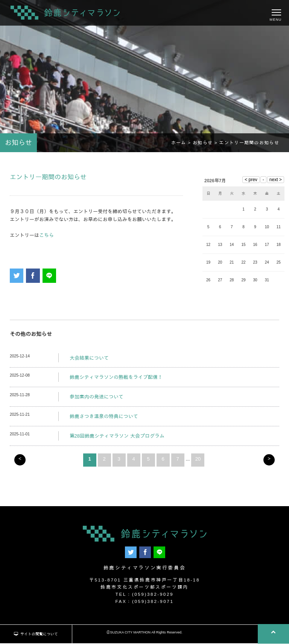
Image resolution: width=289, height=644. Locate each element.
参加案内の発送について (97, 399)
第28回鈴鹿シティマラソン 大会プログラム (117, 438)
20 (198, 460)
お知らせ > (206, 144)
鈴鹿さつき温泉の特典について (104, 418)
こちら (46, 237)
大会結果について (89, 359)
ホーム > (182, 144)
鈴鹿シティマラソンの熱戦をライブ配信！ (116, 379)
